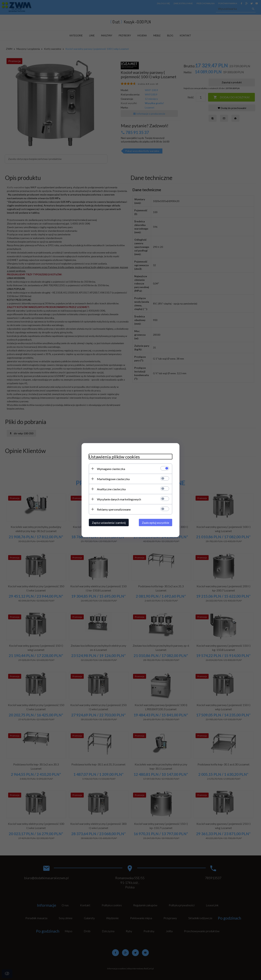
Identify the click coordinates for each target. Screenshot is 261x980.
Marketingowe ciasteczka (113, 479)
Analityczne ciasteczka (111, 489)
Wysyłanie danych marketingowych (119, 499)
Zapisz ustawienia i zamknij (109, 522)
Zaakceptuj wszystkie (156, 522)
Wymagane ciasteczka (111, 469)
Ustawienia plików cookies (114, 457)
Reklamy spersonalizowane (114, 509)
